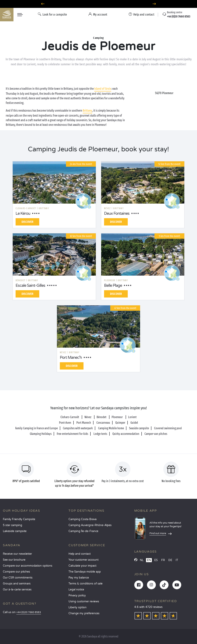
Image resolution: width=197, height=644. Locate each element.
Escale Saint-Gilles (30, 286)
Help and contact (80, 554)
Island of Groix (103, 89)
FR (163, 560)
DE (170, 560)
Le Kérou (23, 214)
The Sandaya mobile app (85, 572)
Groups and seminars (17, 584)
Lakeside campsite (15, 531)
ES (156, 560)
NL (142, 560)
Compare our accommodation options (28, 566)
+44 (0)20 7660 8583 (29, 612)
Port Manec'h (71, 358)
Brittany (87, 111)
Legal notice (76, 590)
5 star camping (13, 525)
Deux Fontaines (117, 214)
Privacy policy (77, 596)
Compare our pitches (16, 572)
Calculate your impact (82, 566)
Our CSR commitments (18, 578)
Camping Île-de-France (83, 531)
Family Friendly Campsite (19, 519)
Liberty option (78, 607)
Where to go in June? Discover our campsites (99, 4)
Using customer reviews (84, 601)
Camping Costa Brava (83, 519)
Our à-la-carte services (17, 590)
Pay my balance (79, 578)
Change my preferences (84, 613)
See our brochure (14, 560)
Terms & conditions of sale (86, 584)
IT (177, 560)
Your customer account (83, 560)
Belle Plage (113, 286)
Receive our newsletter (17, 554)
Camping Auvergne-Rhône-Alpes (90, 525)
